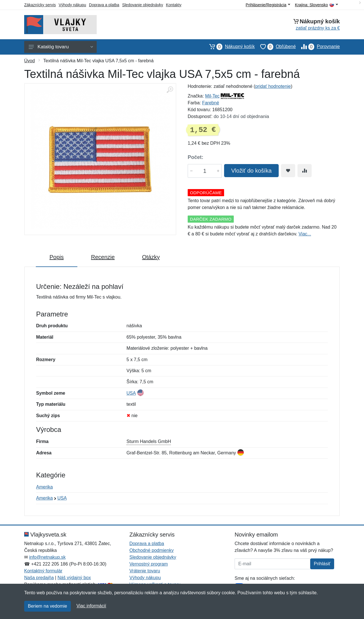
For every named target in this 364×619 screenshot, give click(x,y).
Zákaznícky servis (40, 5)
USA (131, 393)
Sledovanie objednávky (142, 5)
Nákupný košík (229, 47)
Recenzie (103, 257)
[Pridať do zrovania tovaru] (305, 171)
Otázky (151, 257)
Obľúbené (275, 47)
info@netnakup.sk (47, 557)
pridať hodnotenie (273, 86)
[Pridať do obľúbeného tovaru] (288, 171)
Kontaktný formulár (43, 571)
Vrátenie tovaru (145, 571)
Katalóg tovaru (61, 47)
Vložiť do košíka (251, 171)
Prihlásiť (322, 564)
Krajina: (316, 5)
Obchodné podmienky (152, 550)
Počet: (196, 157)
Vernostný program (149, 564)
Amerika (45, 487)
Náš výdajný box (74, 578)
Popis (57, 257)
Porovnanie (318, 47)
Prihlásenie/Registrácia (268, 5)
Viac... (305, 234)
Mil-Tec (212, 96)
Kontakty (173, 5)
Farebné (211, 103)
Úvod (29, 61)
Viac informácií (91, 606)
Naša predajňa (39, 578)
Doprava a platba (104, 5)
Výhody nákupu (72, 5)
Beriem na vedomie (47, 606)
